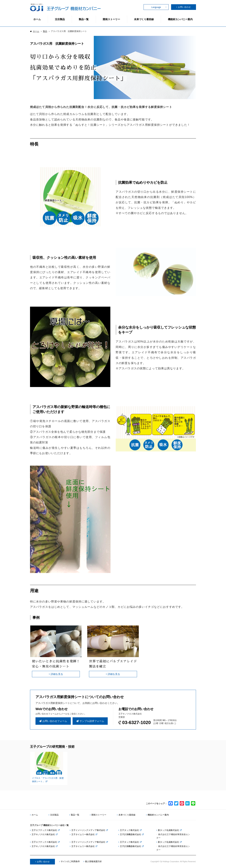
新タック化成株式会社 (168, 830)
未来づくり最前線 (126, 815)
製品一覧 (74, 815)
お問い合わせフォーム (53, 721)
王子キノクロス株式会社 (42, 834)
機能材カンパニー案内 (157, 815)
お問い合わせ (184, 7)
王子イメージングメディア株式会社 (87, 830)
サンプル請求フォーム (90, 721)
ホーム (36, 31)
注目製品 (54, 815)
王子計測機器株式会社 (130, 834)
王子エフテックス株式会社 (44, 830)
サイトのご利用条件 (69, 861)
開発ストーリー (98, 815)
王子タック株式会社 (129, 830)
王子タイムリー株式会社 (82, 834)
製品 (45, 31)
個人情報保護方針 (93, 861)
